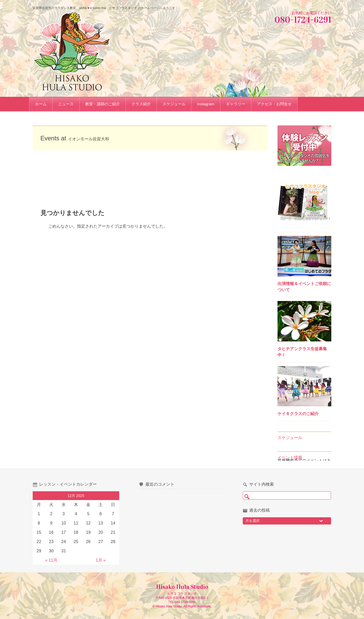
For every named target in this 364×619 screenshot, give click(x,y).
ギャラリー (239, 104)
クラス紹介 (145, 104)
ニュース (70, 104)
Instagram (209, 104)
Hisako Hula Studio (182, 587)
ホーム (44, 104)
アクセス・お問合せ (278, 104)
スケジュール (178, 104)
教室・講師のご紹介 (106, 104)
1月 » (101, 560)
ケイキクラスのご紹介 (298, 414)
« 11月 (51, 560)
